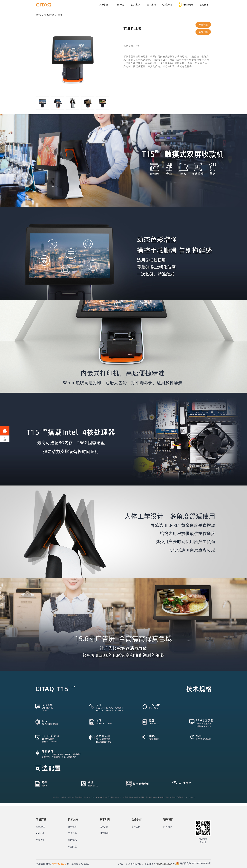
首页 (39, 15)
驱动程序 (72, 827)
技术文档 (72, 840)
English (204, 5)
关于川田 (104, 5)
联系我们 (167, 5)
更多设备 (40, 840)
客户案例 (135, 5)
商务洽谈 (168, 827)
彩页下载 (203, 32)
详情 (60, 15)
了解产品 (120, 5)
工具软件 (72, 833)
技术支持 (151, 5)
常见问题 (72, 847)
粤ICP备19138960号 (166, 864)
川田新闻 (104, 833)
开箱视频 (203, 25)
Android (40, 833)
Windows (41, 827)
